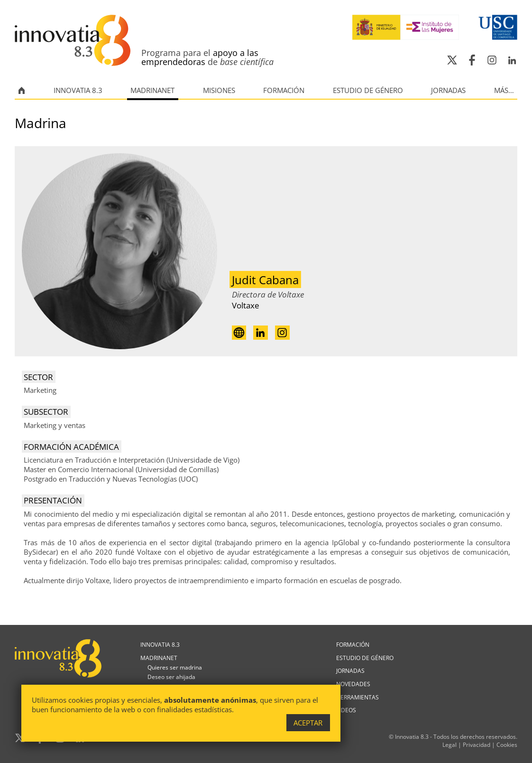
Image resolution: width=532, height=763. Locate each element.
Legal (449, 745)
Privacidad (477, 745)
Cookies (507, 745)
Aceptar (308, 723)
